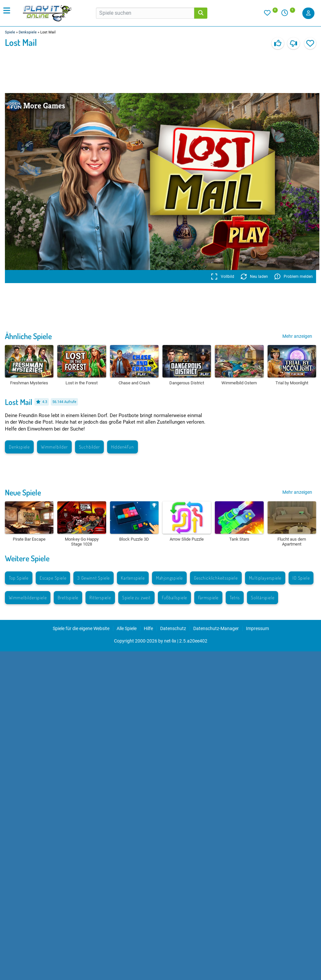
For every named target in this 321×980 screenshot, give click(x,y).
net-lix (170, 641)
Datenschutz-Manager (216, 628)
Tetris (235, 597)
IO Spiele (301, 578)
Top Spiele (19, 578)
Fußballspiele (174, 597)
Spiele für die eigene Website (81, 628)
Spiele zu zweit (136, 597)
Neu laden (254, 277)
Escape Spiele (53, 578)
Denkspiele (28, 32)
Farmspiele (208, 597)
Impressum (257, 628)
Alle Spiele (127, 628)
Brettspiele (68, 597)
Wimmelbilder (54, 447)
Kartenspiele (133, 578)
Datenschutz (173, 628)
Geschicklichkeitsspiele (216, 578)
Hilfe (148, 628)
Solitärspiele (263, 597)
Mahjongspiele (169, 578)
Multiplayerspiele (265, 578)
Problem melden (294, 277)
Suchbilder (89, 447)
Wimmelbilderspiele (28, 597)
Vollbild (223, 277)
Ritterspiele (100, 597)
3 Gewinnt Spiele (94, 578)
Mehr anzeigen (297, 336)
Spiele (10, 32)
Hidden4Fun (123, 447)
